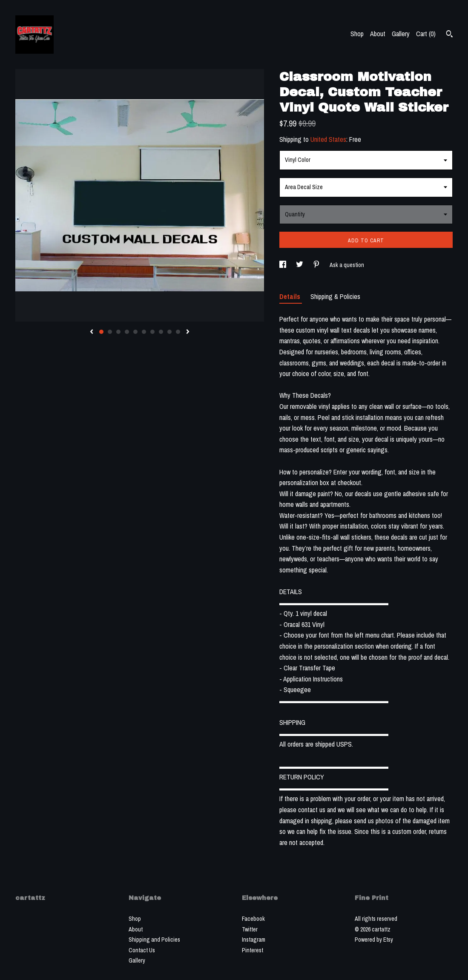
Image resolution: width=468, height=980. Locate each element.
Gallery (401, 34)
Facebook (253, 919)
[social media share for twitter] (300, 265)
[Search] (449, 35)
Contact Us (142, 950)
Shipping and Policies (154, 940)
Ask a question (347, 265)
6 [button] (144, 332)
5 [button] (135, 332)
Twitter (250, 929)
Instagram (254, 940)
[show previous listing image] (92, 332)
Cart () (426, 34)
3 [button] (118, 332)
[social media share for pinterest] (317, 265)
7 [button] (152, 332)
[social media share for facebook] (283, 265)
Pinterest (253, 950)
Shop (357, 34)
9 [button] (169, 332)
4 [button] (127, 332)
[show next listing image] (188, 332)
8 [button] (161, 332)
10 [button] (178, 332)
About (378, 34)
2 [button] (110, 332)
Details (291, 296)
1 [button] (101, 332)
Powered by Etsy (374, 940)
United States (328, 139)
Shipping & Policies (335, 296)
